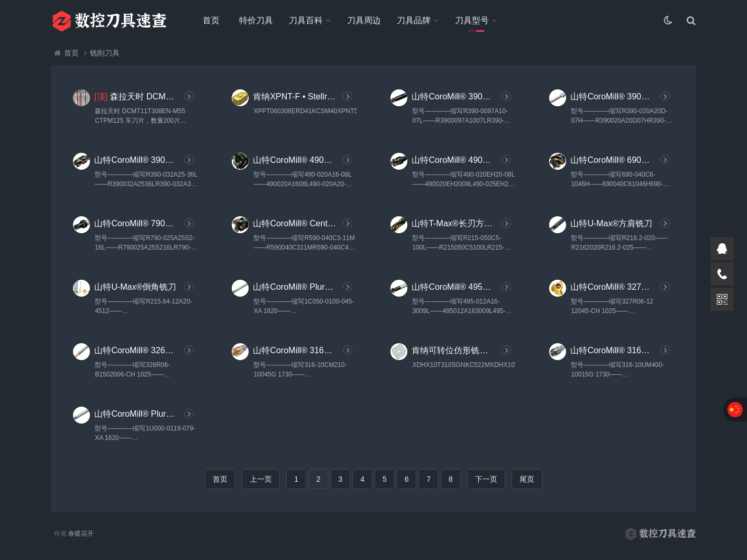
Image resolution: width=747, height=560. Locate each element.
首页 (211, 20)
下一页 (486, 479)
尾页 (527, 479)
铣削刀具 (105, 53)
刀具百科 (306, 20)
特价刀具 (256, 20)
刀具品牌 (414, 20)
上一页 (261, 479)
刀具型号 (472, 20)
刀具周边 (364, 20)
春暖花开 (81, 534)
